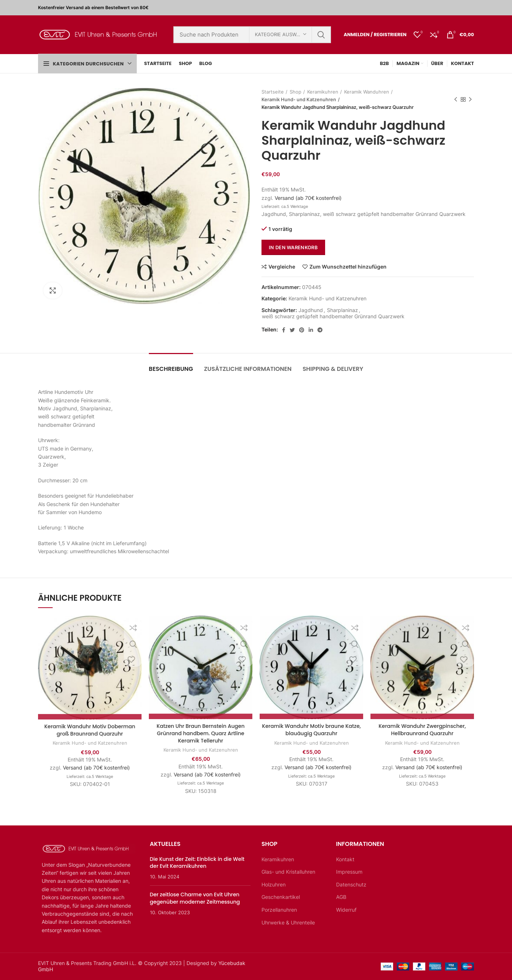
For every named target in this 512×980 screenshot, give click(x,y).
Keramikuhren (323, 92)
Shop (295, 92)
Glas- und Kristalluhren (288, 872)
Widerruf (346, 910)
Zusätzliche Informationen (248, 369)
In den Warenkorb (293, 247)
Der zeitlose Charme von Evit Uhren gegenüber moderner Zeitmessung (195, 898)
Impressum (349, 872)
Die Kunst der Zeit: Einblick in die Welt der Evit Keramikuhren (197, 863)
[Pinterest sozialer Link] (302, 330)
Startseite (273, 92)
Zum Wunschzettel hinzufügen (348, 267)
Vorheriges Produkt (456, 100)
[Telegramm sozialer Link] (320, 330)
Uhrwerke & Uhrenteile (288, 922)
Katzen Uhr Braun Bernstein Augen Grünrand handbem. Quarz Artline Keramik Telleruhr (201, 733)
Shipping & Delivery (333, 369)
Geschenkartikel (281, 897)
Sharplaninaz (342, 310)
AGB (341, 897)
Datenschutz (351, 884)
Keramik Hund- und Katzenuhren (299, 99)
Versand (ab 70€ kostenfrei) (308, 198)
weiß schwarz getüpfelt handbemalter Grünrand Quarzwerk (333, 316)
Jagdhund (311, 310)
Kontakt (345, 859)
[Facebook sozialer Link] (284, 330)
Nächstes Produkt (470, 100)
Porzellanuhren (279, 910)
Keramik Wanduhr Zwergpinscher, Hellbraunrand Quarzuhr (422, 730)
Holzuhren (274, 884)
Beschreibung (171, 369)
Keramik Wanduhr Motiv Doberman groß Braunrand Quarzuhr (90, 730)
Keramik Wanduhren (367, 92)
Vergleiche (282, 267)
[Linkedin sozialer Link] (311, 330)
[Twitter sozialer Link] (292, 330)
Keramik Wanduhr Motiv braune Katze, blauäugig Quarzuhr (312, 730)
